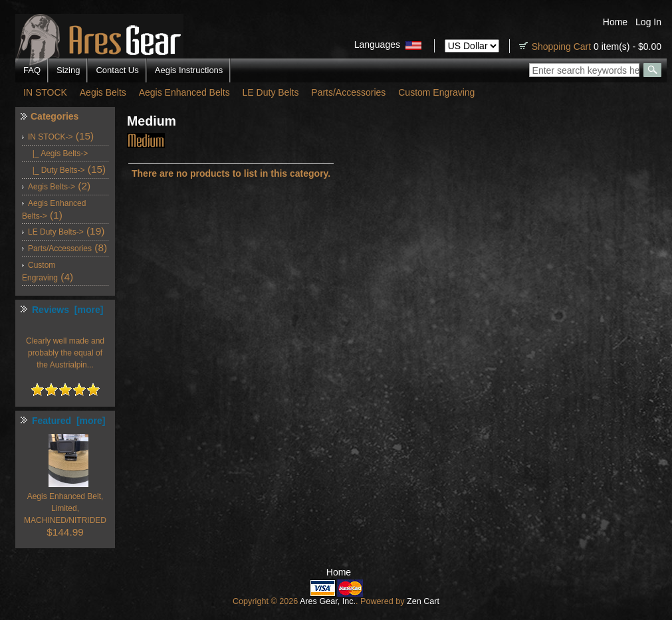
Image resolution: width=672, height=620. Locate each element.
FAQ (32, 70)
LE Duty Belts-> (56, 232)
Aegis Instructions (189, 70)
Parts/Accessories (348, 92)
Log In (648, 22)
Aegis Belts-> (52, 187)
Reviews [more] (67, 310)
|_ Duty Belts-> (56, 170)
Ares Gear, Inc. (328, 601)
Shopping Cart (562, 47)
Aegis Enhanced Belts (184, 92)
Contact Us (117, 70)
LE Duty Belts (271, 92)
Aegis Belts (103, 92)
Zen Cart (423, 601)
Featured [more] (68, 421)
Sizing (68, 70)
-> (50, 137)
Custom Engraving (436, 92)
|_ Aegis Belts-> (58, 154)
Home (615, 22)
